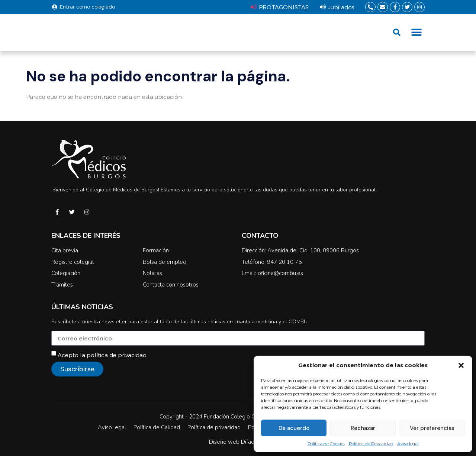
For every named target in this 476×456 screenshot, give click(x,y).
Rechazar (363, 428)
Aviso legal (408, 443)
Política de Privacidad (371, 443)
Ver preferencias (432, 428)
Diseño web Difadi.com (238, 442)
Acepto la (102, 355)
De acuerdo (294, 428)
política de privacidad (117, 355)
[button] (461, 365)
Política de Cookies (326, 443)
